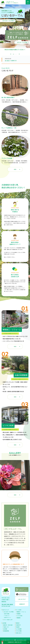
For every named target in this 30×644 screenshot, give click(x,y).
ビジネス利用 (19, 616)
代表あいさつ (6, 627)
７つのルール (7, 616)
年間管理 (19, 614)
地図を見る (4, 602)
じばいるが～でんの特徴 (8, 21)
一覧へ (15, 169)
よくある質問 (19, 629)
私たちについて (6, 610)
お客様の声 (18, 625)
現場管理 (19, 618)
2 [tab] (14, 54)
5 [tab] (17, 54)
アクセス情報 (19, 631)
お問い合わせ (19, 633)
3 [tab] (15, 54)
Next (19, 54)
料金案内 (18, 627)
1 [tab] (13, 54)
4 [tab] (16, 54)
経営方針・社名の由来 (8, 625)
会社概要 (5, 629)
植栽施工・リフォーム (21, 612)
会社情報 (4, 623)
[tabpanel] (15, 28)
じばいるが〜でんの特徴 (8, 612)
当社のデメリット (8, 618)
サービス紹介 (19, 610)
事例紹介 (18, 623)
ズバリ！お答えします (8, 620)
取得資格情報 (6, 631)
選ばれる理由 (7, 614)
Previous (11, 54)
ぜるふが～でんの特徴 (22, 42)
